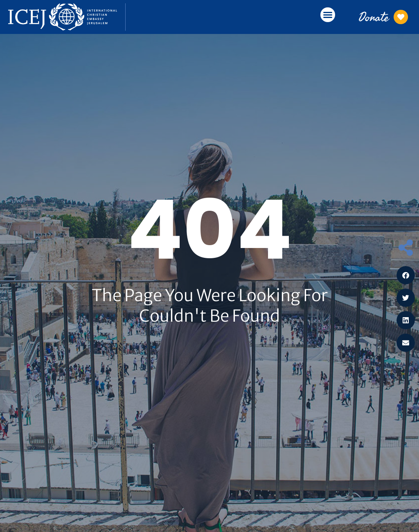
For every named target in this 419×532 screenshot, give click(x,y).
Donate (374, 17)
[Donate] (401, 17)
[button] (328, 15)
